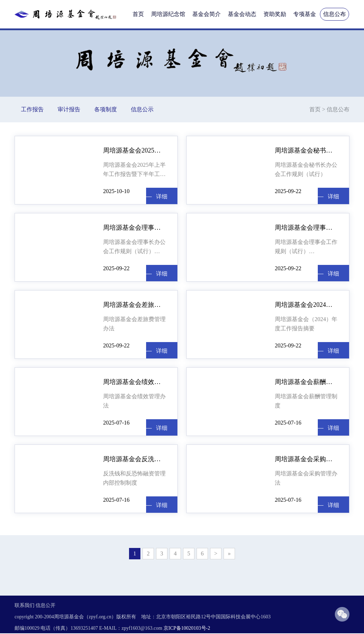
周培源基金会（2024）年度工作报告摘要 (306, 324)
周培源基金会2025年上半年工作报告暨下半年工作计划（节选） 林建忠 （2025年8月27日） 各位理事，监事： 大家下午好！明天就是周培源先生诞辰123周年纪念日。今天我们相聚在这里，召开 (134, 170)
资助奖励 (275, 14)
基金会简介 (207, 14)
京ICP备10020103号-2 (187, 628)
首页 (138, 14)
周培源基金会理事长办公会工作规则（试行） (134, 247)
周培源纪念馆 (168, 14)
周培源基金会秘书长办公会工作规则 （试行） (307, 150)
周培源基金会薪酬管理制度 (307, 382)
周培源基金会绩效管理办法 (135, 382)
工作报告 (32, 109)
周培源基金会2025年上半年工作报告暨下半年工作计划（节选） (135, 150)
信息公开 (45, 605)
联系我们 (25, 605)
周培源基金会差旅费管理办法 (135, 305)
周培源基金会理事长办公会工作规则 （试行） (135, 228)
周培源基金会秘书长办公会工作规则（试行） (306, 169)
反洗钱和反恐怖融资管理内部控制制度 (134, 478)
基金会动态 (242, 14)
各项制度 (106, 109)
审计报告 (69, 109)
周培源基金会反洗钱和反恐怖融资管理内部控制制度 (135, 459)
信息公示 (142, 109)
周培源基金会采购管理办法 (307, 459)
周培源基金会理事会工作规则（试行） (307, 228)
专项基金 (305, 14)
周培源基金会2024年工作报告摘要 (307, 305)
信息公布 (334, 14)
